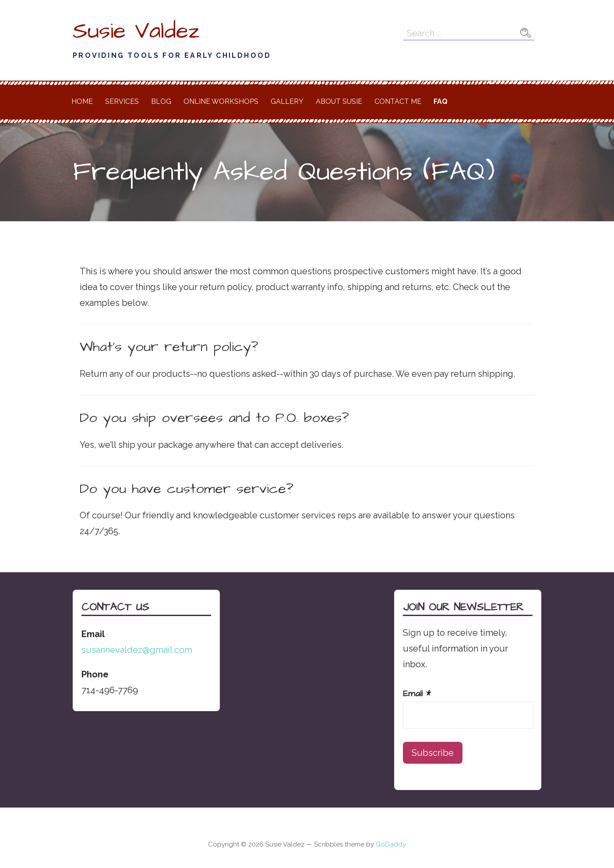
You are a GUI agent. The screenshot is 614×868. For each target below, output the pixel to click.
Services (122, 101)
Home (82, 101)
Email (417, 694)
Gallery (287, 101)
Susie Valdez (136, 31)
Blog (161, 101)
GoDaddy (391, 844)
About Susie (339, 101)
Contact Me (398, 101)
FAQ (441, 101)
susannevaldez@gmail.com (137, 650)
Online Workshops (221, 101)
